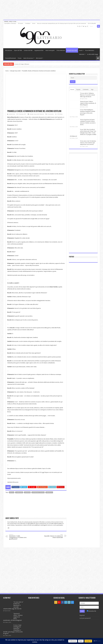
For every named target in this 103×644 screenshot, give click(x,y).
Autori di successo (28, 58)
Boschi (12, 492)
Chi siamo (21, 23)
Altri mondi (39, 58)
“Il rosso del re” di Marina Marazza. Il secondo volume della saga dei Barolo (88, 95)
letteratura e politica (38, 492)
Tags (92, 89)
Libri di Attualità (92, 23)
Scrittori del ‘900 (28, 50)
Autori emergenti (50, 50)
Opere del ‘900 (18, 50)
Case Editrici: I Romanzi (10, 23)
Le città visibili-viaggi (93, 54)
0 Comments (50, 114)
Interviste (82, 54)
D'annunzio (19, 492)
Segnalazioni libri (39, 50)
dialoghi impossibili (72, 50)
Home (34, 23)
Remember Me (91, 611)
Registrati (82, 615)
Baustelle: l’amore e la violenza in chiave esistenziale (53, 536)
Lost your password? (85, 618)
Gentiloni (27, 492)
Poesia (20, 58)
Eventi (81, 50)
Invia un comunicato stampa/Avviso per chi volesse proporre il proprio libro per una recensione (62, 23)
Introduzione (9, 50)
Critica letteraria (61, 50)
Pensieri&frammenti (11, 58)
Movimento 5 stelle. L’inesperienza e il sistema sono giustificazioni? (19, 537)
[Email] (83, 78)
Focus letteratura (90, 50)
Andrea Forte (12, 114)
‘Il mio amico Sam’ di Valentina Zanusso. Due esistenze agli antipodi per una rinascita (88, 143)
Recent (72, 89)
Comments (86, 89)
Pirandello (49, 492)
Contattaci (28, 23)
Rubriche (42, 114)
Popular (78, 89)
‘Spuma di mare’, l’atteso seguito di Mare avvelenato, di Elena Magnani (88, 103)
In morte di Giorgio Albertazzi (22, 64)
